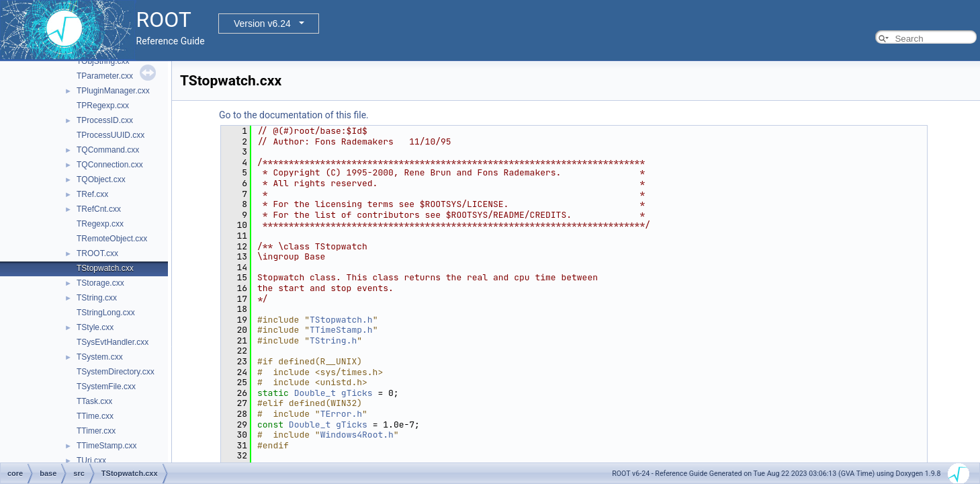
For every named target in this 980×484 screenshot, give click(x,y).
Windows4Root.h (357, 435)
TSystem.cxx (100, 357)
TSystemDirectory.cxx (116, 372)
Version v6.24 (262, 24)
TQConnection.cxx (110, 165)
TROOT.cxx (97, 253)
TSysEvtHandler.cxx (113, 342)
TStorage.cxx (100, 283)
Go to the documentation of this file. (294, 115)
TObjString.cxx (103, 61)
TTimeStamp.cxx (107, 446)
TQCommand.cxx (108, 150)
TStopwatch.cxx (105, 268)
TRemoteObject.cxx (112, 239)
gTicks (357, 393)
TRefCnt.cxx (99, 209)
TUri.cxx (91, 460)
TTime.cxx (95, 416)
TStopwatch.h (341, 320)
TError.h (341, 414)
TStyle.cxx (95, 327)
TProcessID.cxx (105, 120)
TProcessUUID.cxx (110, 135)
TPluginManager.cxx (113, 91)
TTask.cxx (94, 401)
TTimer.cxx (96, 431)
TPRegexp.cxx (103, 106)
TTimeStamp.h (341, 330)
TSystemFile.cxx (106, 387)
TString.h (333, 340)
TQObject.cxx (101, 179)
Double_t (315, 393)
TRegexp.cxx (100, 224)
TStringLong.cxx (106, 313)
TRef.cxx (92, 194)
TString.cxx (97, 298)
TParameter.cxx (105, 76)
